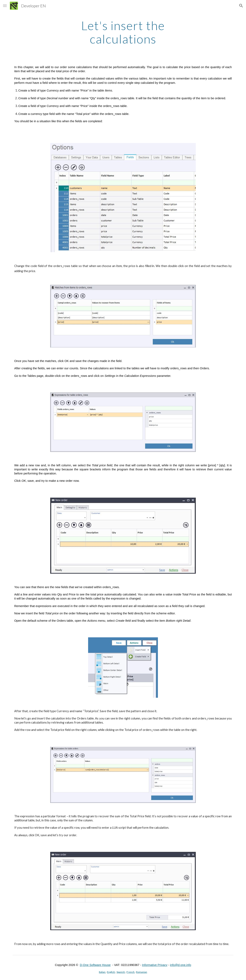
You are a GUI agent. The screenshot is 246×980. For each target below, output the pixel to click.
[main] (123, 32)
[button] (5, 6)
